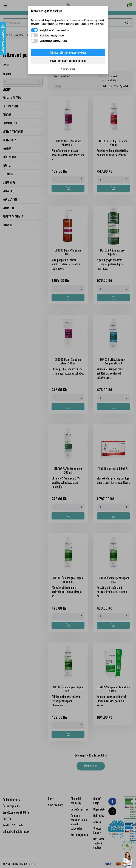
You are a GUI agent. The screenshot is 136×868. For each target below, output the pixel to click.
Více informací (68, 69)
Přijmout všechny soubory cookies (68, 52)
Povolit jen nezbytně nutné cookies (68, 61)
